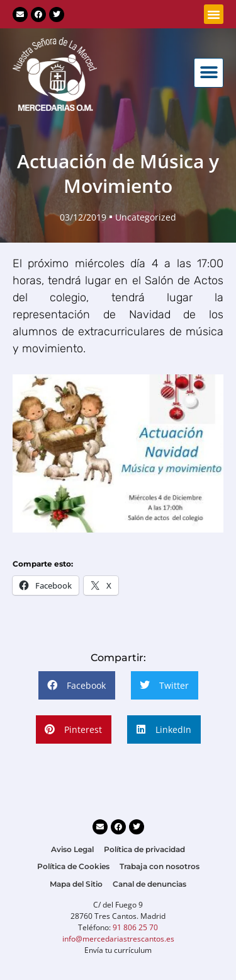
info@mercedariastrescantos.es (118, 939)
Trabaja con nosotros (160, 866)
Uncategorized (146, 217)
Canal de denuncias (149, 884)
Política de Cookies (73, 866)
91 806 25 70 (135, 927)
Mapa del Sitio (76, 884)
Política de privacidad (144, 849)
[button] (214, 14)
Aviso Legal (72, 849)
